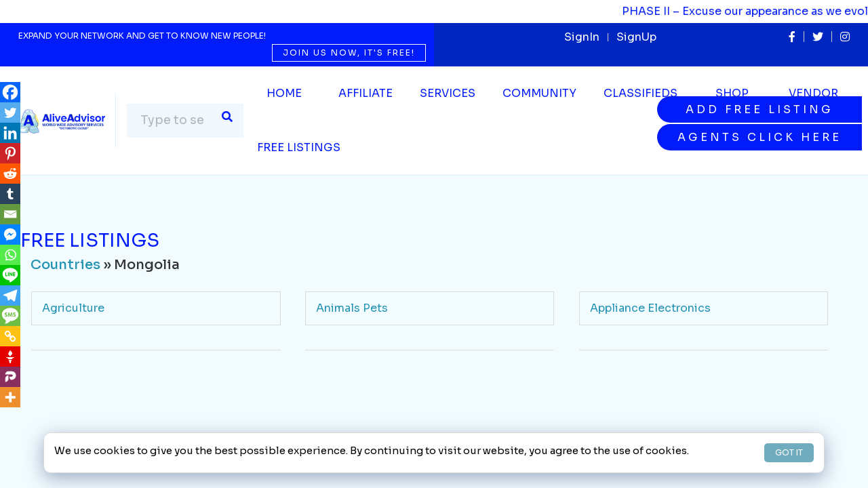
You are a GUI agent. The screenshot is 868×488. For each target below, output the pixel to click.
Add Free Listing (759, 109)
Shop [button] (732, 93)
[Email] (10, 214)
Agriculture (73, 308)
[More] (10, 397)
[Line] (10, 275)
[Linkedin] (10, 133)
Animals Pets (352, 308)
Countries (65, 265)
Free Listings (299, 147)
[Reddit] (10, 174)
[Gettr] (10, 357)
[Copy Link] (10, 336)
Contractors (624, 425)
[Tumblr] (10, 194)
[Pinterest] (10, 153)
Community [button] (539, 93)
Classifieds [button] (640, 93)
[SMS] (10, 316)
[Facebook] (10, 92)
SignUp (636, 37)
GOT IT (789, 452)
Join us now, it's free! (349, 53)
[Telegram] (10, 296)
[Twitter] (10, 113)
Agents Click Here (759, 137)
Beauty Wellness (635, 366)
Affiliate (366, 93)
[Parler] (10, 377)
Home (284, 93)
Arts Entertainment (94, 366)
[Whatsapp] (10, 255)
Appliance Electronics (650, 308)
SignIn (582, 37)
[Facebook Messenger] (10, 235)
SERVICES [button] (448, 93)
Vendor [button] (813, 93)
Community (348, 425)
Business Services (92, 425)
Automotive (349, 366)
